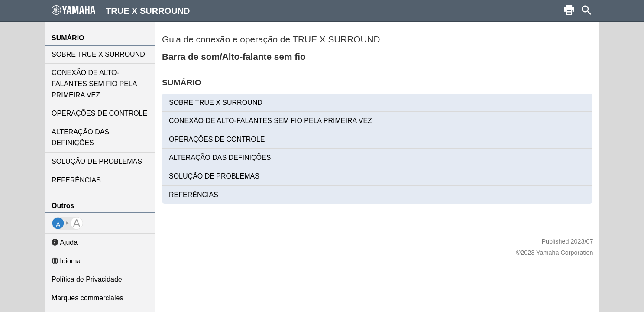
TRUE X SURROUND (121, 10)
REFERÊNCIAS (76, 180)
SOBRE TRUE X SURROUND (98, 54)
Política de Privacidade (87, 279)
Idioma (66, 261)
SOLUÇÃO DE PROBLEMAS (97, 161)
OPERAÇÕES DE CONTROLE (99, 113)
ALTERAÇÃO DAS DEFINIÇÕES (80, 138)
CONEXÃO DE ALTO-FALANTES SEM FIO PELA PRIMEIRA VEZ (94, 84)
